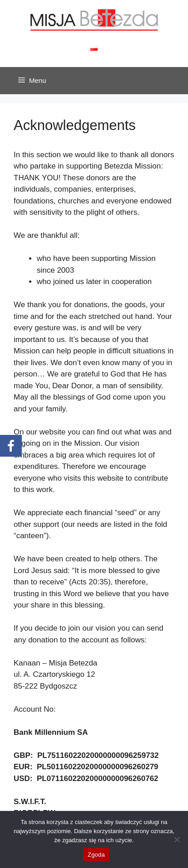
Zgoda (96, 855)
